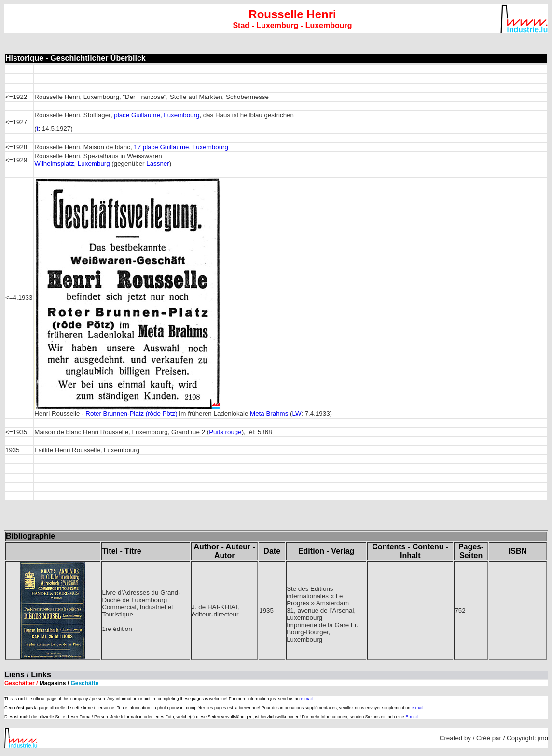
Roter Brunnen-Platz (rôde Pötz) (131, 413)
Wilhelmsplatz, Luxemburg (72, 163)
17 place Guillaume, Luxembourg (181, 147)
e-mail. (307, 699)
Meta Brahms (269, 413)
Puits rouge (225, 432)
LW (297, 413)
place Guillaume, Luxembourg (157, 115)
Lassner (158, 163)
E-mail (412, 717)
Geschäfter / (51, 683)
